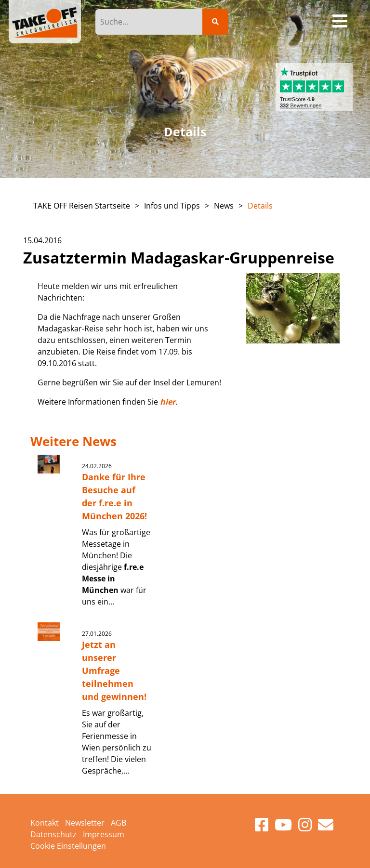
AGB (119, 823)
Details (260, 206)
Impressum (104, 834)
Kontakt (45, 823)
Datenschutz (53, 834)
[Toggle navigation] (340, 22)
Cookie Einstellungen (68, 846)
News (224, 206)
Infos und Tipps (172, 206)
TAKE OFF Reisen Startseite (82, 206)
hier (168, 402)
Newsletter (85, 823)
